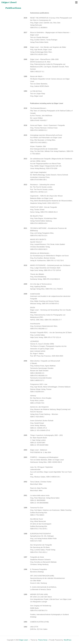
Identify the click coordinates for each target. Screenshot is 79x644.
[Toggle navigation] (76, 2)
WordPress (68, 640)
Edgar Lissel (9, 2)
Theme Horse (43, 640)
